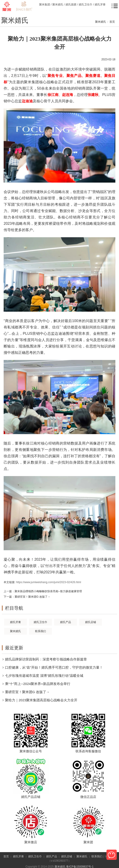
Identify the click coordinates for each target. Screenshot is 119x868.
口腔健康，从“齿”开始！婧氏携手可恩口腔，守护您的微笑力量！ (54, 667)
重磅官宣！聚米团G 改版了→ (32, 597)
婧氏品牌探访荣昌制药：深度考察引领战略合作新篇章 (46, 659)
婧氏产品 (52, 856)
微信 (112, 855)
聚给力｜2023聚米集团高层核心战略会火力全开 (41, 700)
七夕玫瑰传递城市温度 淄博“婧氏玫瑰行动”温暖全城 (44, 676)
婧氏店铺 (67, 856)
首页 (112, 22)
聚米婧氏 (101, 22)
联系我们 (97, 856)
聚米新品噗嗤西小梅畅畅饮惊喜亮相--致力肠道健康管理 (48, 591)
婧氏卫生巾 (35, 856)
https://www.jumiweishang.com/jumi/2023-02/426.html (49, 582)
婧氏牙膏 (18, 856)
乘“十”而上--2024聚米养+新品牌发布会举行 (38, 684)
